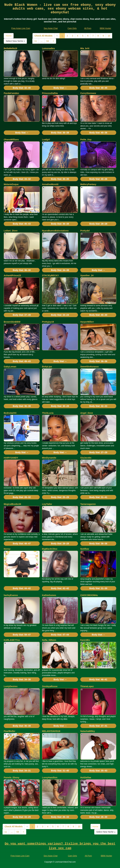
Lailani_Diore (11, 231)
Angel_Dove (87, 413)
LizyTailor (47, 504)
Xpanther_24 (87, 275)
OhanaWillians (11, 140)
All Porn (88, 28)
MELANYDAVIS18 (51, 731)
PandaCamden (11, 93)
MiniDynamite (49, 458)
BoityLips (47, 367)
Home (9, 36)
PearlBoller (10, 731)
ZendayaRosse (50, 686)
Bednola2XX (10, 413)
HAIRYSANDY (11, 458)
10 (109, 36)
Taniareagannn (88, 504)
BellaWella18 (10, 48)
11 (36, 41)
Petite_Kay (86, 140)
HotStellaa (86, 777)
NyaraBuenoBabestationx (55, 231)
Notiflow (85, 549)
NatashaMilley (88, 731)
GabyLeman (10, 367)
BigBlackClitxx (50, 549)
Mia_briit (85, 48)
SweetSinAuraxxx (90, 367)
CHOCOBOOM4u (89, 595)
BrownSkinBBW (12, 322)
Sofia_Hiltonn (49, 640)
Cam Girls (72, 28)
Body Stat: (22, 88)
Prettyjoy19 (48, 322)
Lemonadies (48, 48)
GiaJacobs (86, 458)
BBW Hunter (105, 28)
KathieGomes (49, 595)
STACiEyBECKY (50, 275)
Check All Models (44, 36)
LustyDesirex (11, 686)
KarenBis (85, 640)
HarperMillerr (87, 322)
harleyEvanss (11, 595)
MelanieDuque (11, 184)
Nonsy (7, 549)
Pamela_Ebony (12, 777)
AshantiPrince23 (12, 275)
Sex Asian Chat (51, 28)
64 (48, 41)
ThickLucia (48, 413)
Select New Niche (15, 41)
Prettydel (85, 231)
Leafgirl (46, 140)
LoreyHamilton (50, 777)
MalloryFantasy (88, 184)
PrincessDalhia (50, 93)
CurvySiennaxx (88, 93)
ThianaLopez (87, 686)
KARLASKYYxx (12, 640)
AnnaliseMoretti (50, 184)
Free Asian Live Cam (21, 28)
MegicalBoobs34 (12, 504)
